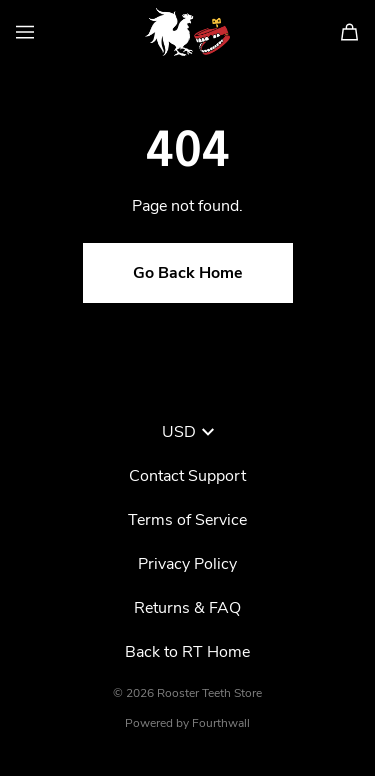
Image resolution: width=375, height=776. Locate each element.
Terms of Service (187, 520)
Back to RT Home (187, 652)
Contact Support (187, 476)
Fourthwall (221, 723)
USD (188, 432)
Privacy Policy (187, 564)
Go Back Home (188, 273)
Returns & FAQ (187, 608)
